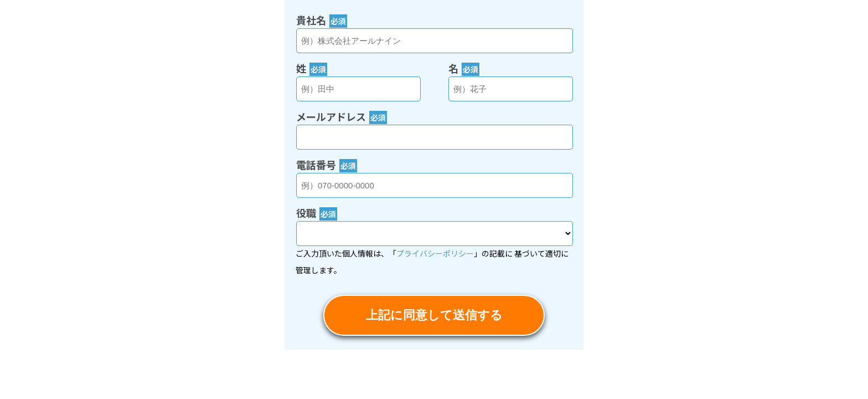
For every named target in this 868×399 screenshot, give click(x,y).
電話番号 (327, 165)
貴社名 (322, 20)
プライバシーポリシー (435, 253)
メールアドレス (342, 116)
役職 (317, 213)
